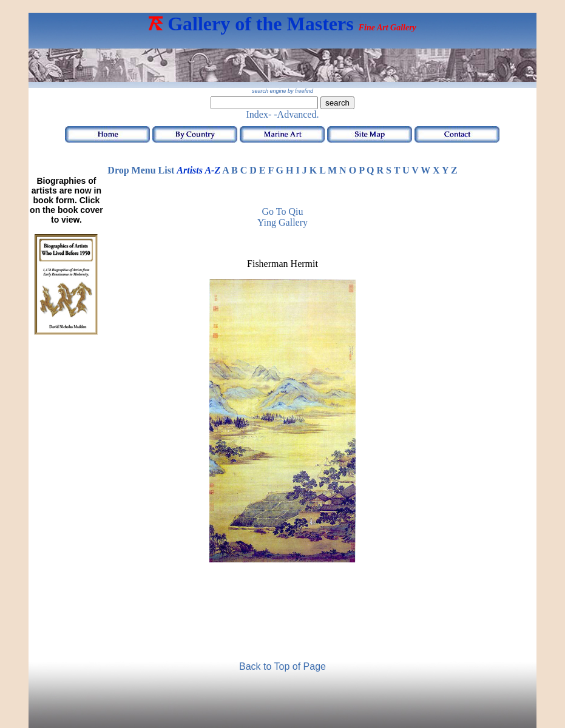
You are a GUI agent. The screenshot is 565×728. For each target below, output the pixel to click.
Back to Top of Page (282, 666)
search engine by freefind (282, 91)
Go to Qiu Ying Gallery (282, 217)
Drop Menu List (141, 170)
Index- (259, 114)
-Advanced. (296, 114)
